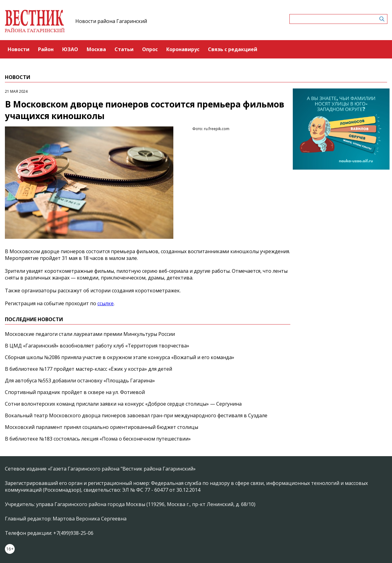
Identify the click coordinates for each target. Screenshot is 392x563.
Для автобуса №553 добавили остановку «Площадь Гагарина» (80, 381)
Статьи (124, 49)
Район (46, 49)
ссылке (106, 303)
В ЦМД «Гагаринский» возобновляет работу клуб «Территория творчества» (97, 346)
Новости (19, 49)
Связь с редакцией (233, 49)
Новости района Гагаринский (111, 21)
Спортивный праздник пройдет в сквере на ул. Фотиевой (75, 392)
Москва (96, 49)
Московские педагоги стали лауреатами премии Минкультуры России (90, 334)
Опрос (150, 49)
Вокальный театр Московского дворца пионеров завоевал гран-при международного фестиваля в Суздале (136, 415)
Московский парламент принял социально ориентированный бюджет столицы (102, 427)
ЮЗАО (70, 49)
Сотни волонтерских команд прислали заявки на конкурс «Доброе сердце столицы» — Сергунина (123, 404)
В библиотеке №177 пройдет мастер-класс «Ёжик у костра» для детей (89, 369)
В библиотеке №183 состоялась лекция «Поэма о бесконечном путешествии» (98, 439)
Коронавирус (183, 49)
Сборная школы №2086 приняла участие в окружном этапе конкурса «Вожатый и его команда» (120, 357)
